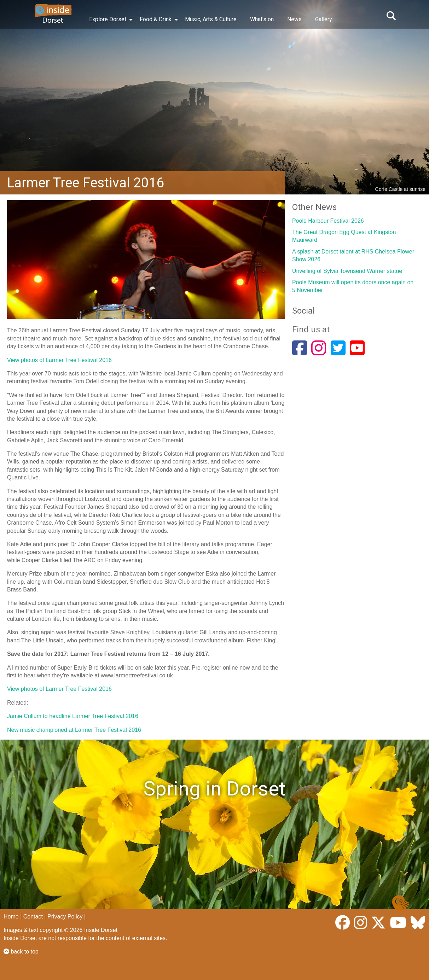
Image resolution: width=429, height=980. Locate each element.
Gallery (324, 19)
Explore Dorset (108, 19)
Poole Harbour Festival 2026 (328, 221)
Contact (33, 917)
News (294, 19)
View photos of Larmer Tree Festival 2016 (59, 360)
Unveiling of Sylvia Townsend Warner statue (347, 271)
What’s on (262, 19)
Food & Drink (156, 19)
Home (11, 917)
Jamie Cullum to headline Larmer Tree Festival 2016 (73, 716)
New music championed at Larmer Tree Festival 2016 (74, 730)
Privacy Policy (65, 917)
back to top (21, 952)
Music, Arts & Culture (211, 19)
